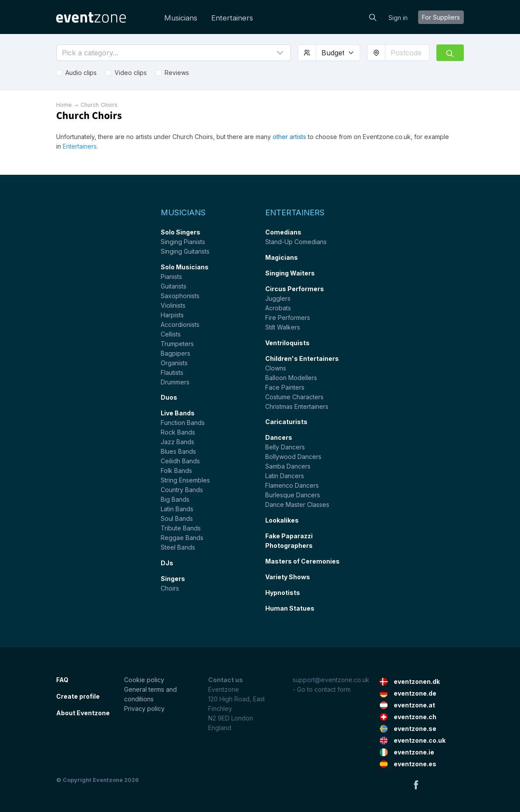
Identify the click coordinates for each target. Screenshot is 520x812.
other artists (289, 137)
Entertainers (232, 18)
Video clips (131, 73)
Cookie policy (144, 680)
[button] (174, 53)
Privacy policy (144, 708)
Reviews (177, 73)
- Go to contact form (322, 689)
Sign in (398, 18)
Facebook (416, 785)
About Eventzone (83, 713)
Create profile (78, 696)
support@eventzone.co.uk (331, 680)
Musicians (181, 18)
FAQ (62, 680)
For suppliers (441, 17)
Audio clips (81, 73)
